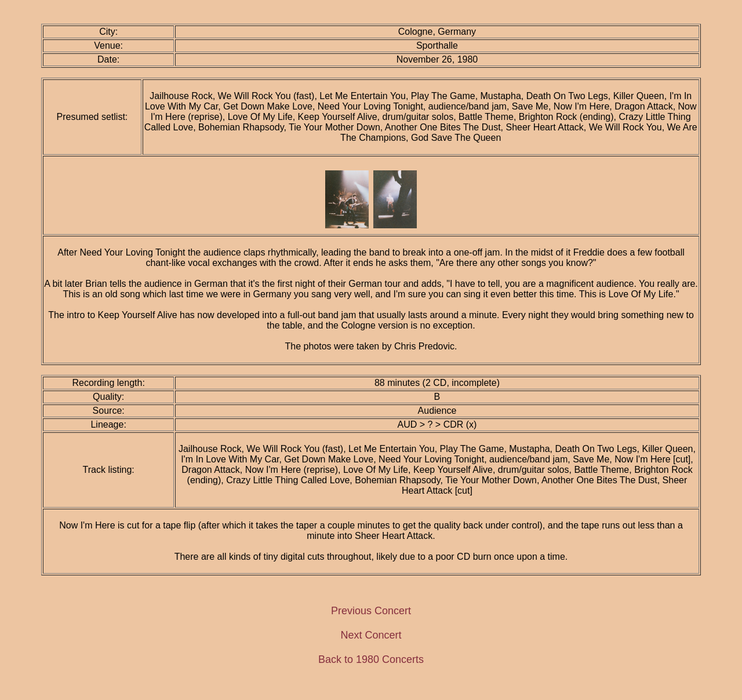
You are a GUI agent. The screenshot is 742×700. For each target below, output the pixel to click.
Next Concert (371, 635)
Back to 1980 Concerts (371, 659)
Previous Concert (371, 611)
